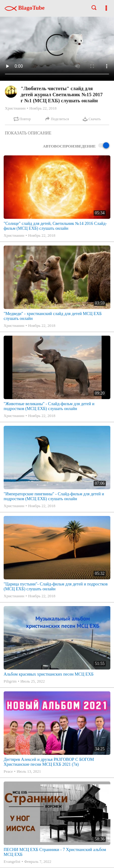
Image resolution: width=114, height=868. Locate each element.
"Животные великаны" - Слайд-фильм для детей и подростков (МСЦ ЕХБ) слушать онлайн (49, 406)
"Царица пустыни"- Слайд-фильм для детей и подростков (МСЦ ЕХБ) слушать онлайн (56, 587)
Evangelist (12, 861)
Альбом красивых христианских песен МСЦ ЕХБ (49, 674)
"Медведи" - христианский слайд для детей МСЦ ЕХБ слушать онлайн (53, 316)
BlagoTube (25, 8)
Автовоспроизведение (76, 146)
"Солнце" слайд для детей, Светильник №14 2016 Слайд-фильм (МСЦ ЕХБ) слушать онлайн (55, 226)
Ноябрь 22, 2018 (43, 108)
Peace (8, 771)
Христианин (15, 108)
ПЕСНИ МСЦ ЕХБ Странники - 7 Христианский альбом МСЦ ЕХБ (55, 852)
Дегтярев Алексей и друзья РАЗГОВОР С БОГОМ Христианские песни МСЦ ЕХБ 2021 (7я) (49, 762)
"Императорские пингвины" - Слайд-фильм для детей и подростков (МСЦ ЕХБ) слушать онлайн (54, 496)
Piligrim (10, 681)
